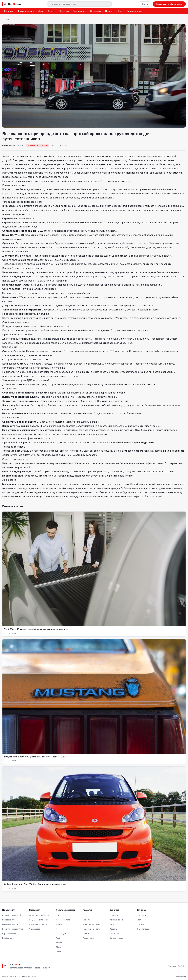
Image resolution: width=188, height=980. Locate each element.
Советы (86, 934)
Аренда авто (88, 938)
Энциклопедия (135, 11)
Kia (57, 929)
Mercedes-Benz (63, 920)
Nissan (59, 943)
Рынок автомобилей (92, 924)
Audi (58, 938)
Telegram (172, 966)
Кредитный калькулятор (13, 929)
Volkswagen (61, 934)
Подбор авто (8, 938)
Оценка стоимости (10, 924)
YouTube (182, 966)
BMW (58, 915)
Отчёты (51, 11)
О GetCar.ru (141, 915)
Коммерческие (26, 11)
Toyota (59, 924)
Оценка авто (79, 11)
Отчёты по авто (116, 938)
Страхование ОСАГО (11, 934)
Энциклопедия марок (38, 920)
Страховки (96, 11)
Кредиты (64, 11)
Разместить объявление (169, 4)
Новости (110, 11)
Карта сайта (181, 976)
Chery (58, 947)
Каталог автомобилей (12, 915)
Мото (41, 11)
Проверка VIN (8, 920)
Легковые (9, 11)
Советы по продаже (38, 924)
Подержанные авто (91, 929)
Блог (120, 11)
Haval (58, 952)
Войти (145, 4)
